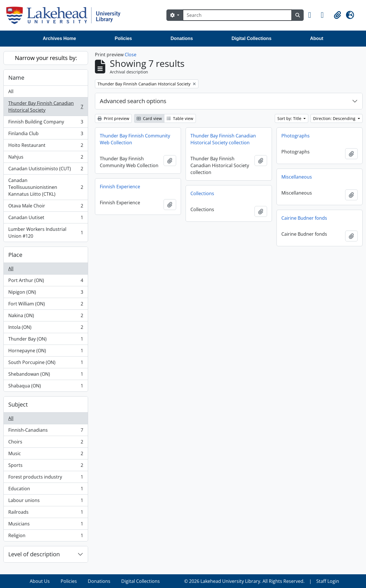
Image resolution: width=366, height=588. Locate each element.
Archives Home (60, 38)
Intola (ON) (46, 328)
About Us (40, 581)
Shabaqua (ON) (46, 387)
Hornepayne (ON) (46, 352)
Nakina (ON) (46, 317)
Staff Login (328, 581)
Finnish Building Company (46, 123)
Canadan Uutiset (46, 219)
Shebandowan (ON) (46, 375)
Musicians (46, 525)
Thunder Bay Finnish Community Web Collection (135, 139)
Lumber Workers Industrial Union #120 (46, 233)
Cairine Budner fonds (304, 218)
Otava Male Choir (46, 207)
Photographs (296, 136)
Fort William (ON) (46, 305)
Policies (123, 38)
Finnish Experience (120, 187)
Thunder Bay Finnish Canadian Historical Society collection (223, 139)
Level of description (34, 554)
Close (131, 55)
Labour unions (46, 502)
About (317, 38)
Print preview (113, 118)
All (11, 91)
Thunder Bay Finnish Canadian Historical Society (46, 107)
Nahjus (46, 158)
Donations (182, 38)
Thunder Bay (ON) (46, 340)
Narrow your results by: (46, 58)
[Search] (237, 15)
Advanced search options (133, 101)
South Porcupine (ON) (46, 364)
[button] (312, 15)
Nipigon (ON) (46, 293)
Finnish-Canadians (46, 431)
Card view (149, 118)
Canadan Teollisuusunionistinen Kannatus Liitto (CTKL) (46, 187)
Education (46, 490)
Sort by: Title (290, 118)
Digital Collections (252, 38)
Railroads (46, 513)
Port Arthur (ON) (46, 282)
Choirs (46, 443)
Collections (202, 193)
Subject (18, 404)
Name (16, 78)
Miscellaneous (297, 177)
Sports (46, 466)
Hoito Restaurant (46, 146)
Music (46, 455)
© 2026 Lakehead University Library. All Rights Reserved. (244, 581)
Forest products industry (46, 478)
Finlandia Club (46, 135)
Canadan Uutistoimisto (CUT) (46, 170)
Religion (46, 537)
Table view (180, 118)
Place (15, 255)
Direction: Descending (335, 118)
